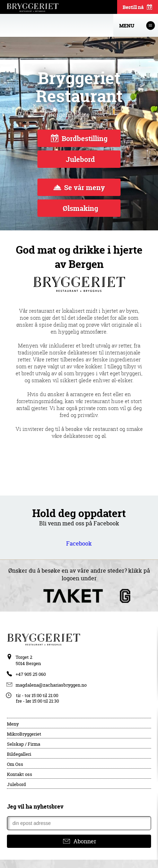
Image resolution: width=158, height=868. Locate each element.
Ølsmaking (80, 208)
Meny (13, 724)
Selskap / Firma (24, 744)
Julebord (80, 159)
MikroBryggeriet (24, 734)
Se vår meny (79, 187)
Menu (137, 26)
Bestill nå (138, 8)
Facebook (79, 543)
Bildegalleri (19, 754)
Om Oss (15, 764)
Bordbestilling (79, 138)
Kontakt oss (20, 774)
